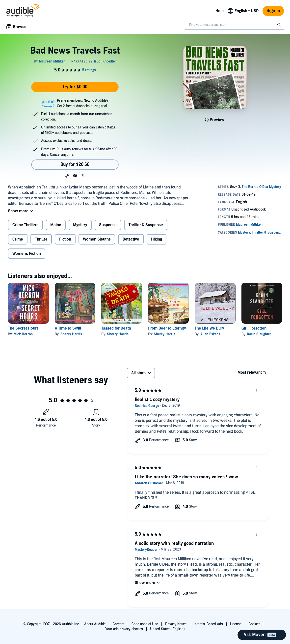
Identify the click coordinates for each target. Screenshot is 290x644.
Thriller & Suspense (146, 225)
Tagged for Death (116, 328)
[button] (67, 176)
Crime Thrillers (25, 225)
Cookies (254, 624)
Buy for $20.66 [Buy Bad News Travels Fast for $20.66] (75, 165)
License (236, 624)
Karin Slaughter (259, 334)
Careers (119, 624)
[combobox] (235, 25)
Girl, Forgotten (254, 328)
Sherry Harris (71, 334)
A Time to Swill (68, 328)
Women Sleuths (97, 239)
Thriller (41, 239)
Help (220, 11)
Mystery (80, 225)
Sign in (273, 11)
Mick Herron (23, 334)
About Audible (95, 624)
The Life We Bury (209, 328)
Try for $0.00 (75, 87)
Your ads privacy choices (124, 629)
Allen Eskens (210, 334)
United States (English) (167, 629)
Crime (18, 239)
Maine (56, 225)
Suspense (108, 225)
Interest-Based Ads (208, 624)
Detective (131, 239)
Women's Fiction (27, 254)
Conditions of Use (145, 624)
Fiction (65, 239)
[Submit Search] (280, 25)
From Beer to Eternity (167, 328)
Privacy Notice (176, 624)
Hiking (157, 239)
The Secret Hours (23, 328)
